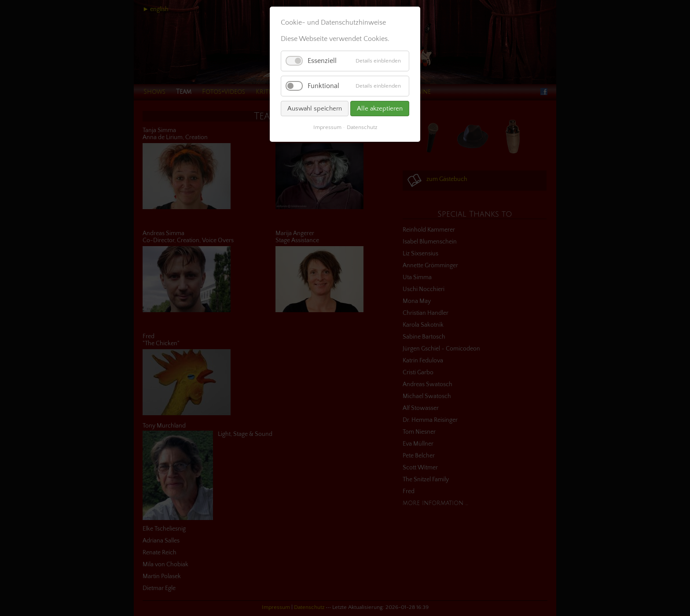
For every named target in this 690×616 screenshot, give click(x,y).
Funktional (323, 86)
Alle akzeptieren (380, 109)
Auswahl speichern (315, 109)
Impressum (327, 127)
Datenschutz (362, 127)
